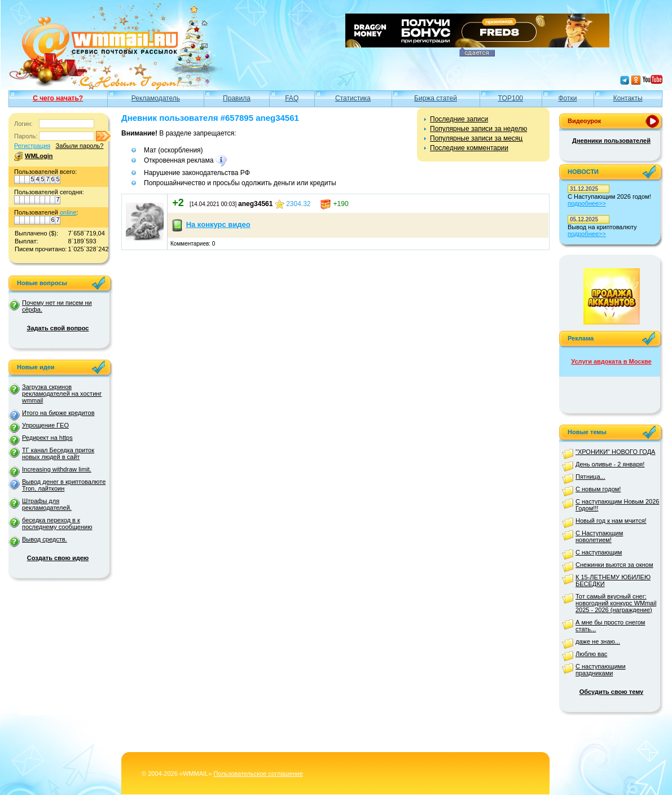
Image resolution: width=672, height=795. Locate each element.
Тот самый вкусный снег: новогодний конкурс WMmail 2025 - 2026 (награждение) (616, 603)
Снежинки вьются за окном (614, 565)
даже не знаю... (598, 641)
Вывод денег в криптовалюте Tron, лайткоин (64, 485)
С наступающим (599, 552)
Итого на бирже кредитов (58, 413)
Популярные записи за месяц (476, 138)
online (68, 212)
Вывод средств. (45, 539)
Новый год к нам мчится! (611, 521)
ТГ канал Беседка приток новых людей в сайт (58, 453)
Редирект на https (47, 438)
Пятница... (590, 477)
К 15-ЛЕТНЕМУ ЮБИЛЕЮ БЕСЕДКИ (613, 580)
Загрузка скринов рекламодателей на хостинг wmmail (62, 394)
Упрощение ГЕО (45, 425)
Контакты (628, 98)
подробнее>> (587, 203)
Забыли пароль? (79, 146)
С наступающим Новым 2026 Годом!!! (617, 505)
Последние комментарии (469, 148)
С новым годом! (598, 489)
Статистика (353, 98)
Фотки (568, 98)
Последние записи (459, 119)
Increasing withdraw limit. (57, 469)
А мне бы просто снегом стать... (610, 626)
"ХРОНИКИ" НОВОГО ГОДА (615, 452)
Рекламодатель (156, 98)
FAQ (292, 98)
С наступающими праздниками (601, 670)
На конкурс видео (218, 224)
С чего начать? (58, 98)
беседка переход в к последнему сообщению (57, 523)
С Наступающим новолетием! (599, 536)
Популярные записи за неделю (478, 129)
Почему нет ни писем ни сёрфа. (57, 306)
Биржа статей (436, 98)
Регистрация (32, 146)
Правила (237, 98)
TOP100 (511, 98)
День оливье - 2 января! (610, 464)
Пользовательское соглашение (258, 774)
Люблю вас (591, 654)
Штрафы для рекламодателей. (47, 504)
